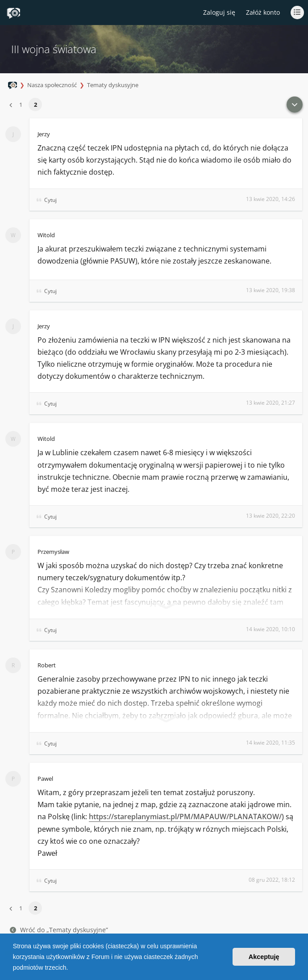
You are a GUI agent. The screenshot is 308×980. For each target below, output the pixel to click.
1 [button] (21, 105)
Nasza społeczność (52, 85)
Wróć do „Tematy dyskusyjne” (59, 930)
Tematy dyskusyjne (113, 85)
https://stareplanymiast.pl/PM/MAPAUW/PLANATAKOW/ (185, 817)
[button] (71, 968)
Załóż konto (263, 12)
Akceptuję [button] (264, 957)
